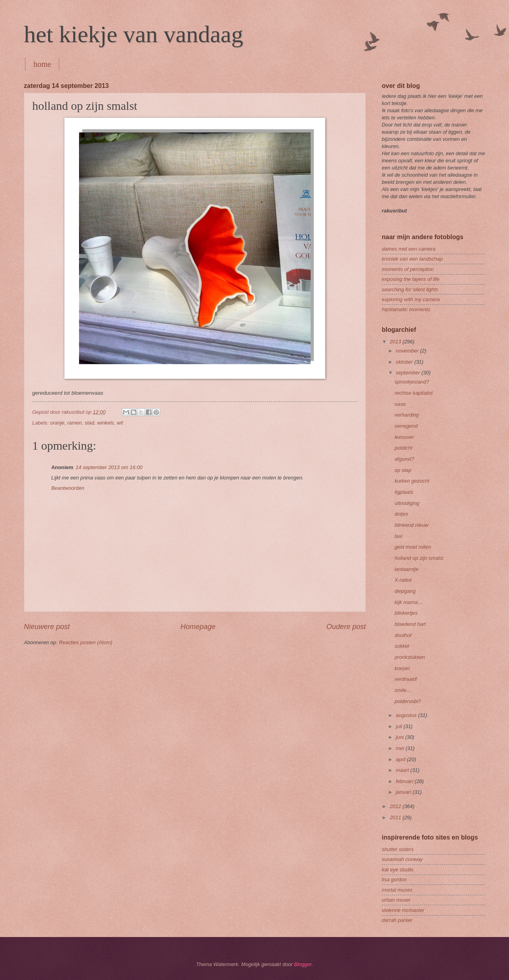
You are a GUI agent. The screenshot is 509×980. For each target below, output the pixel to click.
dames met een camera (409, 249)
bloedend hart (410, 624)
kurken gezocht (412, 481)
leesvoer (404, 437)
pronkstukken (410, 657)
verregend (406, 426)
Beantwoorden (68, 488)
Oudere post (346, 627)
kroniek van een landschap (412, 259)
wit (120, 423)
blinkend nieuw (411, 525)
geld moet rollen (413, 547)
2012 (396, 806)
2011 (396, 817)
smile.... (403, 690)
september (408, 373)
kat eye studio (397, 870)
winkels (105, 423)
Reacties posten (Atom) (86, 642)
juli (399, 726)
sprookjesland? (412, 382)
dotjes (401, 514)
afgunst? (404, 459)
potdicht (403, 448)
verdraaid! (406, 679)
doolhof (403, 635)
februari (405, 781)
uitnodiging (407, 503)
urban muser (396, 900)
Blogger (303, 964)
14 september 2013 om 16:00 (109, 467)
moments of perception (408, 269)
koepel (402, 668)
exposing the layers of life (411, 279)
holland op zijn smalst (419, 558)
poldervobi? (408, 701)
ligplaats (404, 492)
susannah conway (402, 859)
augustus (407, 715)
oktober (405, 362)
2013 (396, 342)
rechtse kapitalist (414, 393)
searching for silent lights (410, 289)
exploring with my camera (411, 299)
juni (400, 737)
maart (403, 770)
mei (400, 748)
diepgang (405, 591)
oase (400, 404)
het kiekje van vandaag (133, 34)
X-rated (403, 580)
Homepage (198, 627)
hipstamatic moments (406, 309)
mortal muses (397, 890)
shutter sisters (398, 849)
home (42, 64)
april (401, 759)
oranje (57, 423)
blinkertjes (406, 613)
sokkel (402, 646)
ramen (75, 423)
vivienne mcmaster (403, 910)
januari (404, 792)
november (408, 351)
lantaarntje (406, 569)
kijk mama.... (409, 602)
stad (89, 423)
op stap (403, 470)
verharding (407, 415)
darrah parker (397, 920)
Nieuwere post (47, 627)
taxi (398, 536)
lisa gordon (394, 880)
